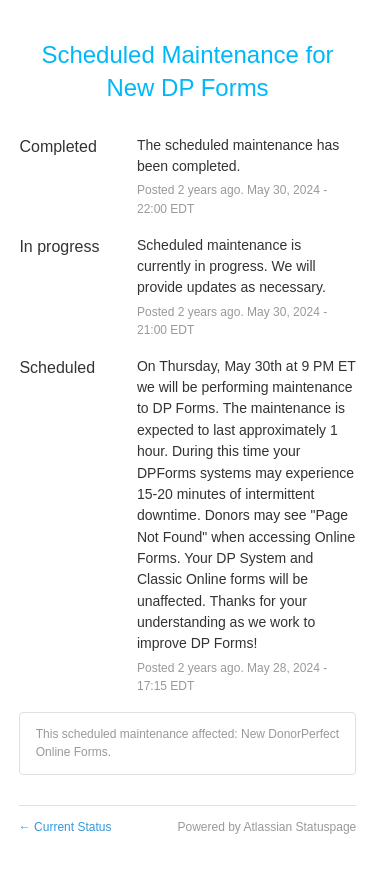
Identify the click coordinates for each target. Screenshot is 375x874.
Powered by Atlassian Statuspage (266, 827)
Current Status (65, 827)
